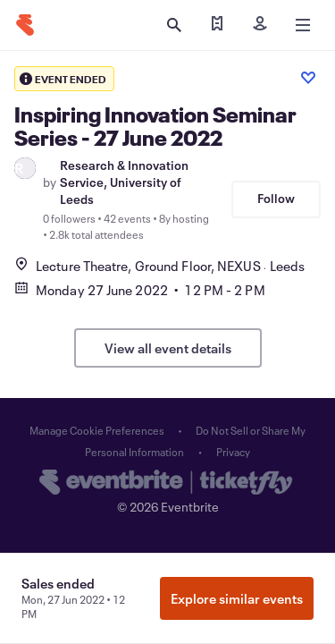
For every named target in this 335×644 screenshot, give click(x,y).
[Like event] (308, 78)
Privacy (233, 452)
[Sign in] (260, 25)
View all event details (168, 348)
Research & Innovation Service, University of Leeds (124, 182)
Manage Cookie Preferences (97, 430)
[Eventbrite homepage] (167, 484)
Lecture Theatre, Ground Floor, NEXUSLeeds (159, 266)
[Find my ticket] (217, 25)
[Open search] (174, 25)
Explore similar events (237, 598)
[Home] (25, 25)
